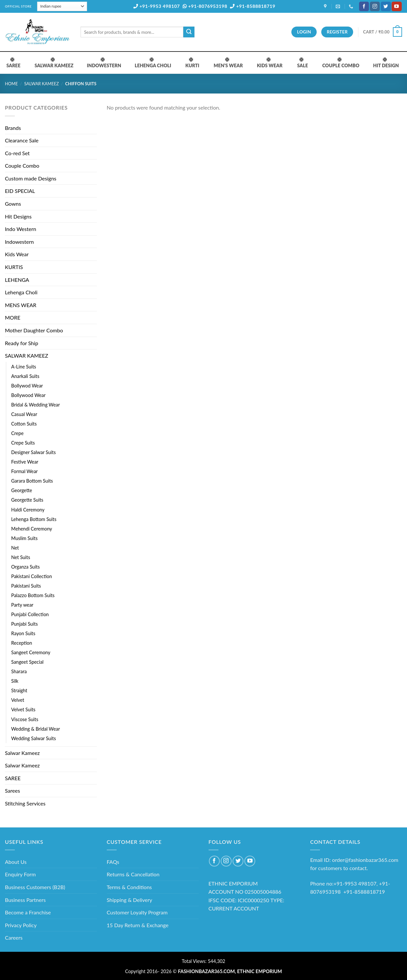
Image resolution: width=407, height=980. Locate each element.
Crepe (17, 433)
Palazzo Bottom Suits (33, 595)
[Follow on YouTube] (396, 7)
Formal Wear (24, 471)
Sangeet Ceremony (31, 652)
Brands (13, 128)
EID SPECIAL (20, 191)
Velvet (18, 700)
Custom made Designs (31, 178)
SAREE (13, 778)
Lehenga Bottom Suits (34, 519)
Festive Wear (25, 462)
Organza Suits (25, 567)
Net (15, 548)
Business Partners (25, 900)
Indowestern (19, 242)
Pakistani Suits (26, 586)
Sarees (12, 791)
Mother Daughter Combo (34, 330)
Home (11, 84)
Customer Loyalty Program (137, 912)
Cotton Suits (24, 424)
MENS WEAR (21, 305)
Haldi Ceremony (28, 510)
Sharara (19, 671)
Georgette (22, 490)
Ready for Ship (22, 343)
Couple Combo (22, 166)
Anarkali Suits (25, 376)
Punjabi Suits (24, 624)
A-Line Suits (24, 367)
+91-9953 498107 (157, 6)
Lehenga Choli (21, 292)
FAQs (113, 862)
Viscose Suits (25, 719)
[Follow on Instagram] (375, 7)
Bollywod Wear (27, 386)
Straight (19, 690)
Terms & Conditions (129, 887)
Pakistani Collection (32, 576)
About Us (16, 862)
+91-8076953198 (205, 6)
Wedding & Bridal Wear (35, 729)
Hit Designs (18, 216)
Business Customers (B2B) (35, 887)
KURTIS (14, 267)
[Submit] (189, 32)
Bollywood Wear (28, 395)
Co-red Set (17, 153)
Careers (14, 938)
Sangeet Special (27, 662)
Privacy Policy (21, 925)
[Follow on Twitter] (386, 7)
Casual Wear (24, 414)
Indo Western (21, 229)
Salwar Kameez (22, 753)
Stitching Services (25, 803)
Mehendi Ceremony (32, 529)
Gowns (13, 204)
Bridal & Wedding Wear (35, 405)
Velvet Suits (23, 709)
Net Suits (21, 557)
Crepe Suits (23, 443)
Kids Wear (17, 254)
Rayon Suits (23, 633)
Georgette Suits (27, 500)
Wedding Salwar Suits (34, 738)
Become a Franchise (28, 912)
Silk (15, 681)
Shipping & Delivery (130, 900)
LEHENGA (17, 280)
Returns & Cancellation (133, 874)
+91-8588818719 (253, 6)
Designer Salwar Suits (34, 452)
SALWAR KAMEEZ (42, 84)
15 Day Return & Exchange (138, 925)
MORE (13, 317)
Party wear (22, 605)
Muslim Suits (24, 538)
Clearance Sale (22, 140)
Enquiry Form (20, 874)
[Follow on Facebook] (364, 7)
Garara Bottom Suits (32, 481)
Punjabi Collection (30, 614)
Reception (22, 643)
